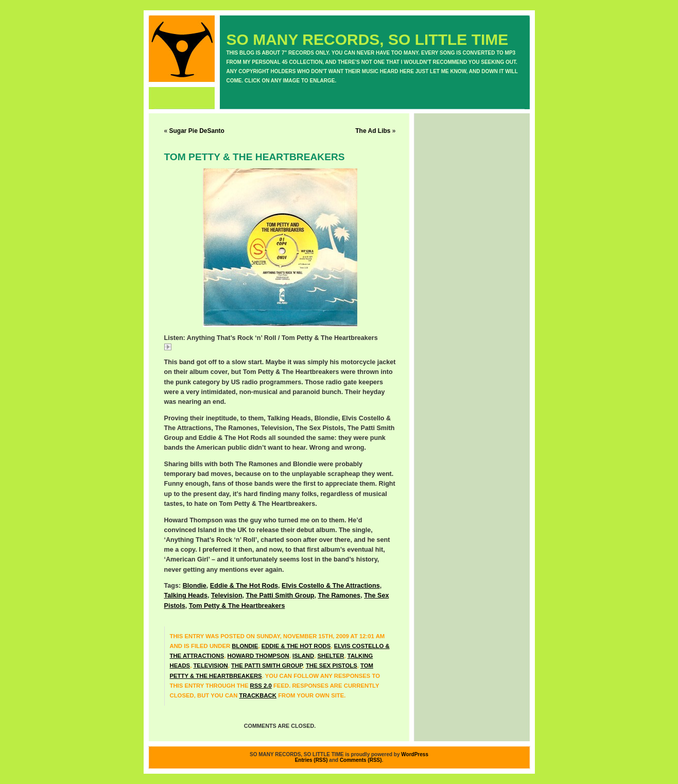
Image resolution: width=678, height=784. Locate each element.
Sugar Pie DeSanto (197, 131)
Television (227, 595)
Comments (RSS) (361, 760)
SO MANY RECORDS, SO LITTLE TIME (368, 39)
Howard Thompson (258, 656)
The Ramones (340, 595)
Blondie (195, 586)
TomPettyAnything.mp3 (204, 348)
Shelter (331, 656)
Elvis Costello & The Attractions (331, 586)
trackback (258, 695)
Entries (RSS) (311, 760)
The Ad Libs (373, 131)
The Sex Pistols (332, 666)
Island (303, 656)
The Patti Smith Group (280, 595)
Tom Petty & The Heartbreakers (237, 606)
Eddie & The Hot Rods (244, 586)
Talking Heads (186, 595)
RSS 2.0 (261, 686)
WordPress (415, 754)
